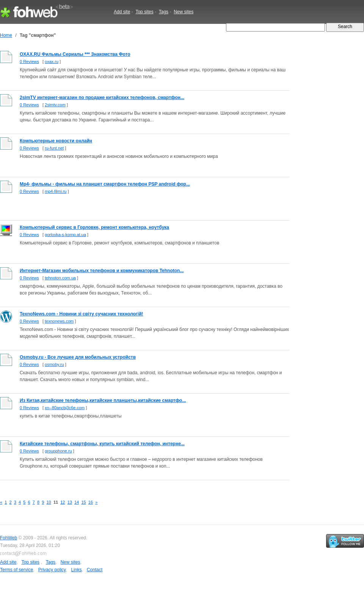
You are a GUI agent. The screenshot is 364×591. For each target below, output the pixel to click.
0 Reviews (29, 61)
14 (77, 502)
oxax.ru (52, 61)
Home (6, 35)
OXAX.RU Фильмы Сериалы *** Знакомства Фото (75, 54)
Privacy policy (52, 570)
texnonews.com (59, 321)
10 (49, 502)
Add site (122, 12)
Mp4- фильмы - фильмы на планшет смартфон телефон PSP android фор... (105, 184)
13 (70, 502)
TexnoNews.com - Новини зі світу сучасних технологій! (82, 314)
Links (76, 570)
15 (83, 502)
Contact (95, 570)
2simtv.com (55, 105)
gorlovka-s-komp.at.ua (65, 235)
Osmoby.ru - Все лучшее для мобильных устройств (78, 357)
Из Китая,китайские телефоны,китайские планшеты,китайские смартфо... (103, 400)
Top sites (144, 12)
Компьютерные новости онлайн (56, 141)
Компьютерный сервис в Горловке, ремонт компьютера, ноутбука (94, 227)
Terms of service (16, 570)
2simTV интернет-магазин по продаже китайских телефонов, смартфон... (102, 98)
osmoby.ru (54, 364)
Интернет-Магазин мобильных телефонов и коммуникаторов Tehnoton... (102, 271)
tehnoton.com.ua (60, 278)
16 (91, 502)
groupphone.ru (58, 451)
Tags (164, 12)
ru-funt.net (54, 148)
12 (63, 502)
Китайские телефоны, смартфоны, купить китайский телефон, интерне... (102, 444)
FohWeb (9, 538)
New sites (184, 12)
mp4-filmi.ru (56, 191)
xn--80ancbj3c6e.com (65, 408)
